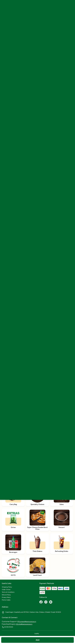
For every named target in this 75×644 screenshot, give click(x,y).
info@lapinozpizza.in (24, 624)
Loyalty (37, 634)
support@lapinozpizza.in (27, 622)
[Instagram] (46, 602)
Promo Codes (6, 600)
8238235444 (7, 627)
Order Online (6, 590)
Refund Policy (6, 595)
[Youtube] (51, 602)
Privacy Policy (6, 597)
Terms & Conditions (8, 592)
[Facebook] (41, 602)
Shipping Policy (7, 587)
